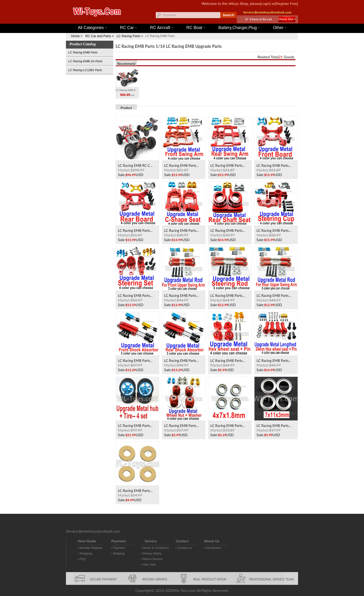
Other (280, 28)
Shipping (119, 553)
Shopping (86, 553)
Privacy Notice (152, 553)
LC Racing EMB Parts (160, 36)
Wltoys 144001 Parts (187, 21)
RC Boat (196, 28)
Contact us (185, 548)
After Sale (149, 565)
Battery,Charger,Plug (239, 28)
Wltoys (234, 4)
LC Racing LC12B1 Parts (85, 70)
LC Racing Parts (128, 36)
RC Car (128, 28)
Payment (119, 548)
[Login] (265, 4)
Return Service (153, 559)
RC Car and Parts (98, 36)
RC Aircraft (161, 28)
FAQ (82, 559)
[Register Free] (287, 4)
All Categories (92, 28)
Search (228, 15)
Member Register (91, 548)
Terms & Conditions (156, 548)
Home (75, 36)
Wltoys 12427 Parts (207, 21)
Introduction (213, 548)
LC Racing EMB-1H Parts (85, 61)
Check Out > (287, 19)
